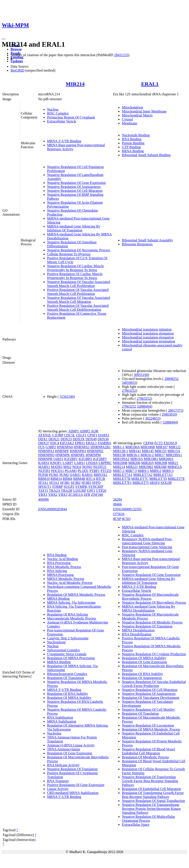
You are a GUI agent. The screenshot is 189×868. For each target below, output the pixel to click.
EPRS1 (80, 443)
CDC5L (70, 435)
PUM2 (64, 475)
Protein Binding (133, 143)
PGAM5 (71, 471)
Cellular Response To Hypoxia (69, 254)
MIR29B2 (146, 467)
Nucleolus (54, 733)
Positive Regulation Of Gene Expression (76, 785)
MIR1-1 (119, 447)
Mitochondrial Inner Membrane (144, 111)
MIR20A (147, 463)
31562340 (67, 397)
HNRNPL (78, 455)
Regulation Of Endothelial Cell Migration (151, 789)
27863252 (129, 391)
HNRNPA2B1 (101, 447)
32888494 (144, 406)
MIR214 (75, 84)
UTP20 (101, 491)
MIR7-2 (119, 471)
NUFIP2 (44, 471)
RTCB (101, 479)
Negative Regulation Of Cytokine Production (154, 654)
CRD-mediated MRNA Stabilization (73, 793)
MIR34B (160, 467)
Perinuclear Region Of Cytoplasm (71, 117)
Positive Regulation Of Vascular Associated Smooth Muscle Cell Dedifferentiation (78, 308)
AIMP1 (74, 431)
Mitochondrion (132, 107)
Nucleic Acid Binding (62, 559)
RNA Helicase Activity (63, 765)
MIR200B (120, 463)
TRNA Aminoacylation (63, 749)
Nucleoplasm (56, 642)
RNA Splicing (57, 571)
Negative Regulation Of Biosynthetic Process (154, 602)
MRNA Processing (60, 575)
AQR (95, 431)
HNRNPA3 (46, 451)
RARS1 (87, 475)
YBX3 (63, 495)
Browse (16, 49)
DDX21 (54, 439)
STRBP (57, 487)
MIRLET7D (158, 479)
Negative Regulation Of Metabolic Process (152, 622)
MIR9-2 (156, 471)
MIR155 (161, 451)
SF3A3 (54, 483)
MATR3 (57, 467)
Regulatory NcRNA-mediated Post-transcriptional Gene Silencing (147, 541)
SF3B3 (86, 483)
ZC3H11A (76, 495)
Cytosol (127, 119)
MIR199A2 (121, 459)
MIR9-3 (168, 471)
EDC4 (55, 443)
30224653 (152, 418)
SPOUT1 (45, 487)
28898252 (172, 379)
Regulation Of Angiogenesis (142, 678)
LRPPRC (105, 463)
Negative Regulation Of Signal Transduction (153, 801)
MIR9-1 (143, 471)
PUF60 (43, 475)
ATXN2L (45, 435)
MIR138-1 (121, 451)
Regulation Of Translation (65, 678)
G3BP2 (51, 447)
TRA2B (67, 491)
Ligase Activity (58, 789)
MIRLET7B (122, 479)
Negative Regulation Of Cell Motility (148, 710)
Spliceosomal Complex (63, 650)
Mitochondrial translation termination (148, 341)
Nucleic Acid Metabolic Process (70, 583)
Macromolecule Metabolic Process (72, 618)
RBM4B (79, 479)
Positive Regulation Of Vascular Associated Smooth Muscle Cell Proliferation (78, 292)
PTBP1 (94, 471)
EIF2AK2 (67, 443)
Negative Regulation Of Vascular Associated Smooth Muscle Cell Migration (78, 300)
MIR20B (161, 463)
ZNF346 (97, 495)
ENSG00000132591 (127, 509)
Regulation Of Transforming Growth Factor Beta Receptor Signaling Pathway (153, 795)
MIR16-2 (147, 455)
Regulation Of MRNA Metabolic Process (76, 595)
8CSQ (126, 519)
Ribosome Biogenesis (137, 244)
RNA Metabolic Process (64, 567)
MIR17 (160, 455)
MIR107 (162, 447)
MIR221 (132, 467)
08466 (117, 504)
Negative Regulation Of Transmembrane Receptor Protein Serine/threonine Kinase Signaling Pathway (151, 809)
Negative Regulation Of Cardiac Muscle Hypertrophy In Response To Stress (76, 268)
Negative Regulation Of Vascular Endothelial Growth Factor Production (154, 684)
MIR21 (173, 463)
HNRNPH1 (78, 451)
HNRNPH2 (95, 451)
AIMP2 (85, 431)
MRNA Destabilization (138, 630)
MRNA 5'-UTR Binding (64, 797)
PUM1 (54, 475)
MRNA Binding (58, 599)
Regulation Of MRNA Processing (71, 658)
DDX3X (79, 439)
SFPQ (96, 483)
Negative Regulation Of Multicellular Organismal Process (148, 819)
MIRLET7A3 (163, 475)
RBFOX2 (100, 475)
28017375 (175, 410)
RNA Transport (58, 781)
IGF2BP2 (85, 459)
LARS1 (80, 463)
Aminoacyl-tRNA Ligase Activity (71, 745)
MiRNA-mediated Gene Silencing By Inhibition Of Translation (74, 228)
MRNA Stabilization (62, 721)
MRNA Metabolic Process (66, 579)
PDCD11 (57, 471)
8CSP (117, 519)
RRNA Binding (133, 151)
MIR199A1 (174, 455)
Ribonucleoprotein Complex (67, 674)
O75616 (119, 514)
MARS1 (44, 467)
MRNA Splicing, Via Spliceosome (71, 602)
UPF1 (91, 491)
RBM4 (68, 479)
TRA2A (55, 491)
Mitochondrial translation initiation (147, 329)
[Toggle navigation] (4, 39)
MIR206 (134, 463)
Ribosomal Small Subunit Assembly (147, 240)
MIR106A (133, 447)
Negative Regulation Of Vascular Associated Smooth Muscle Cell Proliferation (78, 284)
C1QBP (58, 435)
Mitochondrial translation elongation (148, 333)
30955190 (141, 375)
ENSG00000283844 (53, 509)
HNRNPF (62, 451)
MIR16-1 (133, 455)
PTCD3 (106, 471)
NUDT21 (100, 467)
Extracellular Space (136, 825)
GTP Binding (131, 147)
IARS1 (58, 459)
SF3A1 (43, 483)
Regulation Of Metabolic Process (145, 757)
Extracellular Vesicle (62, 121)
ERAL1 (150, 84)
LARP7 (68, 463)
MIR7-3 (131, 471)
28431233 (121, 55)
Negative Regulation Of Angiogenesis (74, 187)
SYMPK (81, 487)
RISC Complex (58, 113)
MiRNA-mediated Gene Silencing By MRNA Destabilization (148, 608)
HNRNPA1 (82, 447)
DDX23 (66, 439)
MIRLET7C (140, 479)
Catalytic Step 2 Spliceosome (68, 638)
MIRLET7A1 (123, 475)
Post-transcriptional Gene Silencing (147, 547)
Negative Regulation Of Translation (72, 769)
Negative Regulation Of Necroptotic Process (78, 250)
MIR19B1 (151, 459)
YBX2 (53, 495)
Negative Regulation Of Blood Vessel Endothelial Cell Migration (148, 751)
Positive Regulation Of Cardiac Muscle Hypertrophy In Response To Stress (75, 276)
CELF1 (81, 435)
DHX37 (44, 443)
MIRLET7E (176, 479)
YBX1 (43, 495)
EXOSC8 (170, 443)
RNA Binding (132, 139)
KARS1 (44, 463)
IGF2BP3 (100, 459)
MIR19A (137, 459)
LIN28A (92, 463)
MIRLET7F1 (122, 483)
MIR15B (119, 455)
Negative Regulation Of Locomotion (148, 725)
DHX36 (103, 439)
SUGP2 (69, 487)
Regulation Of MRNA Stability (69, 698)
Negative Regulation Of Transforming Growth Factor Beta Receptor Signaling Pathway (150, 781)
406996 (43, 499)
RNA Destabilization (137, 634)
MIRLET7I (141, 483)
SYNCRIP (96, 487)
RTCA (91, 479)
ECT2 (159, 443)
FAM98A (104, 443)
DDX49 (91, 439)
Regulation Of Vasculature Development (151, 698)
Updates (17, 61)
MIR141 (135, 451)
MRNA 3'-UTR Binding (64, 141)
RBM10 (44, 479)
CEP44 (148, 443)
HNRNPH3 (46, 455)
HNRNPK (63, 455)
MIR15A (174, 451)
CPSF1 (92, 435)
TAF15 (43, 491)
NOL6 (77, 467)
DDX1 (43, 439)
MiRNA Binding (59, 662)
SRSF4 (154, 483)
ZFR (87, 495)
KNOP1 (56, 463)
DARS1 (104, 435)
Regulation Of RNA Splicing (67, 614)
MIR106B (148, 447)
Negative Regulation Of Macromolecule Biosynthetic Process (150, 597)
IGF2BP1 (71, 459)
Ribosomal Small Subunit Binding (146, 155)
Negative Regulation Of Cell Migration (75, 191)
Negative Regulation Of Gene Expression (76, 183)
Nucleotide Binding (136, 135)
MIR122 (175, 447)
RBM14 (56, 479)
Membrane (129, 123)
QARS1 (75, 475)
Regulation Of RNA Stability (68, 694)
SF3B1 (65, 483)
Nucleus (53, 109)
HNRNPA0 (65, 447)
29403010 (169, 414)
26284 (117, 499)
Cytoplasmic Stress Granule (67, 654)
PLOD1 (83, 471)
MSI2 (67, 467)
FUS (41, 447)
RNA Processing (59, 563)
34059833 (129, 383)
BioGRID (17, 70)
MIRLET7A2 (143, 475)
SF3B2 (76, 483)
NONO (87, 467)
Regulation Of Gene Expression (70, 753)
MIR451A (175, 467)
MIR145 (148, 451)
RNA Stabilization (60, 717)
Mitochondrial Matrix (137, 115)
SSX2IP (166, 483)
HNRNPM (93, 455)
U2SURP (80, 491)
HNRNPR (45, 459)
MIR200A (166, 459)
